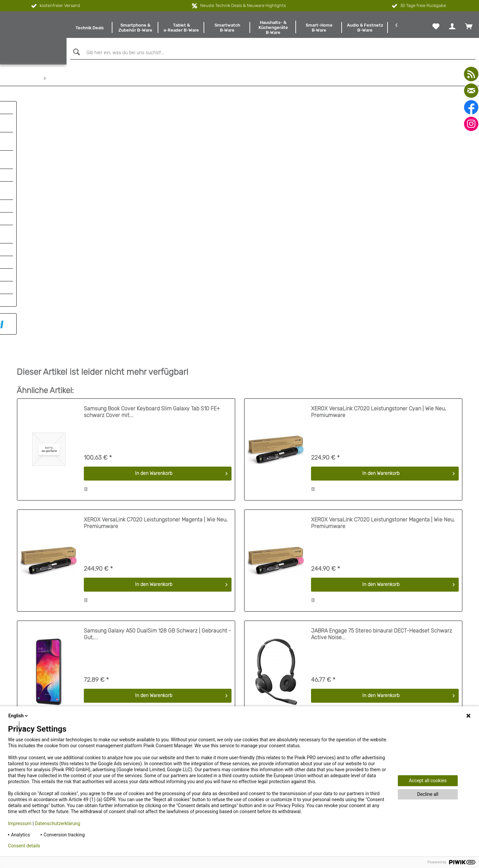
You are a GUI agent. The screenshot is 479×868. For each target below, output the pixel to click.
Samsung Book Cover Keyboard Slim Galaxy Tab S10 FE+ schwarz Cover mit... (152, 157)
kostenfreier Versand (55, 6)
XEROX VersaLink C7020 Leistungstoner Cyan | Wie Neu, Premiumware (379, 157)
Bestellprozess (32, 671)
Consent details (24, 846)
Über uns (26, 653)
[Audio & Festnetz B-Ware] (365, 28)
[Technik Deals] (89, 28)
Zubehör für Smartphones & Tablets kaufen (285, 679)
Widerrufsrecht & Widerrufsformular (54, 688)
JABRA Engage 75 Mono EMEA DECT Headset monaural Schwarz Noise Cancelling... (150, 490)
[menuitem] (89, 28)
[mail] (471, 91)
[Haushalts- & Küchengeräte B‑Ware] (273, 28)
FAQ (21, 662)
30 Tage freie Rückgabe (418, 6)
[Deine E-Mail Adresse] (396, 694)
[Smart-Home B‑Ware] (319, 28)
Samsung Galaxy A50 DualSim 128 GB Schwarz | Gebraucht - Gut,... (158, 379)
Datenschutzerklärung (58, 823)
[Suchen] (76, 52)
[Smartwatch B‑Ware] (227, 28)
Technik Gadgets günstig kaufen (274, 671)
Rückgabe (27, 696)
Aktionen (26, 705)
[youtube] (471, 74)
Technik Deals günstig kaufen (271, 662)
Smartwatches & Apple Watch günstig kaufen (288, 653)
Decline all (428, 794)
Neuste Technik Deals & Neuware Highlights (243, 5)
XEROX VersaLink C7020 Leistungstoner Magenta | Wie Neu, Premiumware (156, 268)
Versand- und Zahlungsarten (47, 679)
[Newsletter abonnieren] (451, 694)
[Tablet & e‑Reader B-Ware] (181, 28)
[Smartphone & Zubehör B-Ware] (135, 28)
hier (436, 677)
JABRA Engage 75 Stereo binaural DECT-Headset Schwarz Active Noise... (382, 379)
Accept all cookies (428, 781)
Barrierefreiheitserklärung (44, 645)
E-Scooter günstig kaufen (267, 645)
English (19, 716)
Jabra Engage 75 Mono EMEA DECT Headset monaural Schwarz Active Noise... (376, 490)
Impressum (20, 823)
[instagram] (471, 124)
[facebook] (471, 107)
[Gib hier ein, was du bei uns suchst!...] (273, 53)
